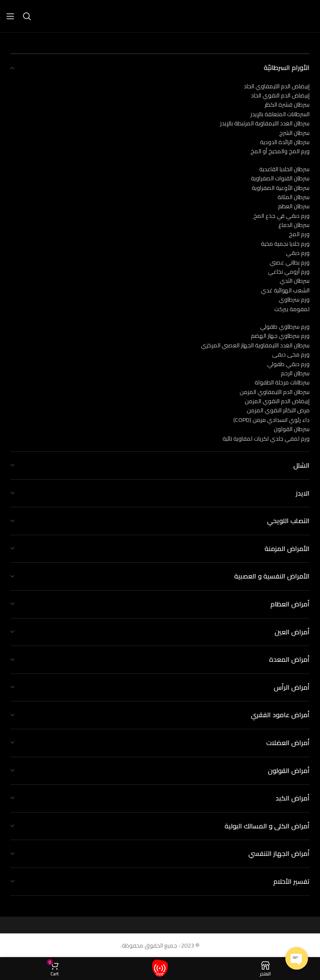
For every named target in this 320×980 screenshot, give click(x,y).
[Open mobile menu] (10, 16)
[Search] (27, 16)
